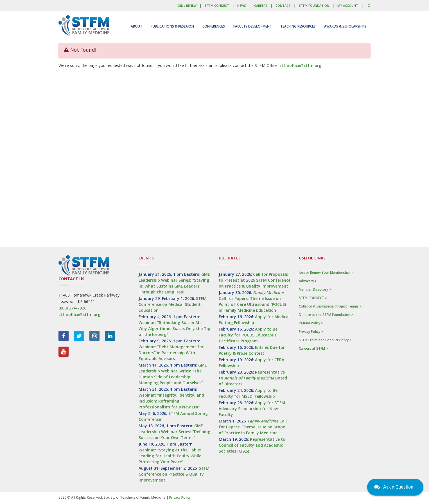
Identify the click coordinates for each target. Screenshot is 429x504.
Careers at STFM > (313, 348)
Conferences (214, 26)
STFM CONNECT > (313, 298)
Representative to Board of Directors (253, 378)
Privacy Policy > (311, 332)
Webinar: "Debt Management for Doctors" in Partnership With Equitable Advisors (171, 353)
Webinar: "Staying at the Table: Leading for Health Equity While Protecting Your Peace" (170, 456)
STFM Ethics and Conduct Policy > (325, 340)
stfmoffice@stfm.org (300, 65)
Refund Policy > (311, 323)
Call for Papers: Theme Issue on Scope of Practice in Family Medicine (253, 427)
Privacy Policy (180, 497)
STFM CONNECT (217, 5)
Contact (283, 5)
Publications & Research (172, 26)
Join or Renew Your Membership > (326, 273)
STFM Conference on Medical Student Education (173, 304)
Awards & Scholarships (345, 26)
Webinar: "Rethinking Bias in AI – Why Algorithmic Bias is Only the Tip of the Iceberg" (174, 328)
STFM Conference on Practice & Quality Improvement (174, 474)
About (136, 26)
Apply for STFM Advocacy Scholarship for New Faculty (252, 409)
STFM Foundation (314, 5)
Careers (261, 5)
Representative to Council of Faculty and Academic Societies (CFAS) (252, 445)
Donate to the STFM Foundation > (326, 315)
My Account (348, 5)
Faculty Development (253, 26)
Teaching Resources (298, 26)
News (242, 5)
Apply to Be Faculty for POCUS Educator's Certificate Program (248, 335)
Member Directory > (315, 289)
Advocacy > (308, 281)
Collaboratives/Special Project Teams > (330, 306)
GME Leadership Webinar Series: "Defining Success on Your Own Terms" (174, 432)
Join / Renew (187, 5)
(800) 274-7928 (72, 308)
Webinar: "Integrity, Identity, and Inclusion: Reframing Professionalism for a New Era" (171, 401)
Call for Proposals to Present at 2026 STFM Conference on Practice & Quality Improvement (255, 280)
